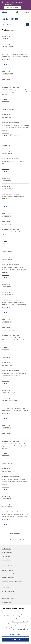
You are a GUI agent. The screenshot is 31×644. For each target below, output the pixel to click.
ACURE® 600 (6, 357)
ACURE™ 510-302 (7, 499)
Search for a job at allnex (9, 574)
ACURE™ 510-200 (7, 428)
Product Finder (6, 549)
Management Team (7, 595)
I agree (16, 640)
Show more (6, 59)
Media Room (6, 556)
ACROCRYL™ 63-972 (8, 39)
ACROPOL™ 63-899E (8, 109)
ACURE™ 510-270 (7, 463)
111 (21, 539)
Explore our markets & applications (12, 581)
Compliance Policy (7, 602)
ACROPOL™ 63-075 (8, 74)
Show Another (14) (16, 533)
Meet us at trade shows (8, 570)
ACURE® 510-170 (7, 216)
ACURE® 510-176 (7, 287)
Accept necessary (16, 635)
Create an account (13, 8)
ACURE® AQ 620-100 (8, 393)
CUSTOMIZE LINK (23, 630)
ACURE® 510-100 (7, 181)
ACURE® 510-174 (7, 251)
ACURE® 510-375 (7, 322)
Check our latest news (8, 577)
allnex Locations (7, 552)
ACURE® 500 (6, 145)
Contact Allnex (6, 560)
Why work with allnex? (8, 591)
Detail (5, 64)
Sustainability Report (8, 599)
